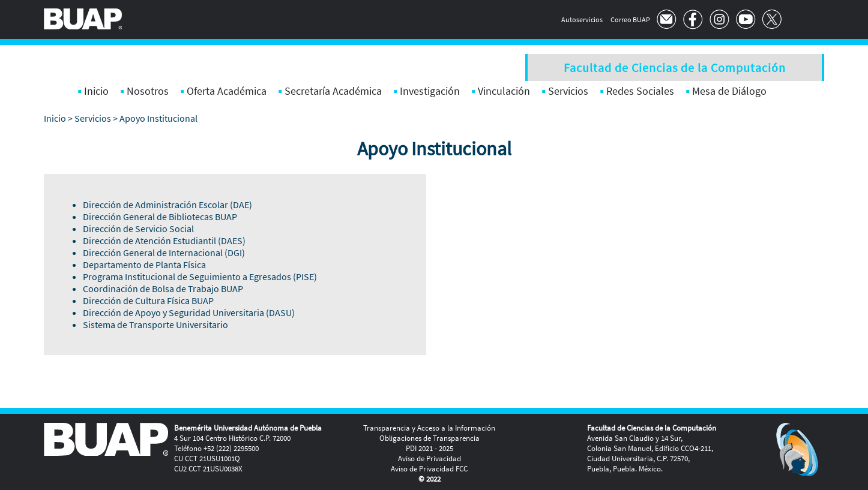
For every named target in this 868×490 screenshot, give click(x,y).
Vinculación (504, 91)
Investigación (430, 91)
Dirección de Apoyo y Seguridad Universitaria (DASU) (189, 312)
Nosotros (148, 91)
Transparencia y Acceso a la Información (429, 428)
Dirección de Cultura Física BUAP (148, 300)
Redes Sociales (640, 91)
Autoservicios (582, 19)
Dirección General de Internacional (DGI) (164, 252)
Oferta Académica (227, 91)
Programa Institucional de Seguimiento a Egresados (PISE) (200, 276)
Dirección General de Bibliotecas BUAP (160, 217)
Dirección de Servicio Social (138, 229)
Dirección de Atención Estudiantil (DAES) (164, 241)
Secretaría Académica (333, 91)
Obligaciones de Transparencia (429, 438)
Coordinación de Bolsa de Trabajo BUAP (163, 288)
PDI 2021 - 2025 (429, 448)
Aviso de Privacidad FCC (429, 469)
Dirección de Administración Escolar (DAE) (167, 205)
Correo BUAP (630, 19)
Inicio (96, 91)
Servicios (568, 91)
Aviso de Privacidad (429, 459)
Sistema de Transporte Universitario (155, 324)
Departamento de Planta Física (144, 264)
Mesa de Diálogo (729, 91)
